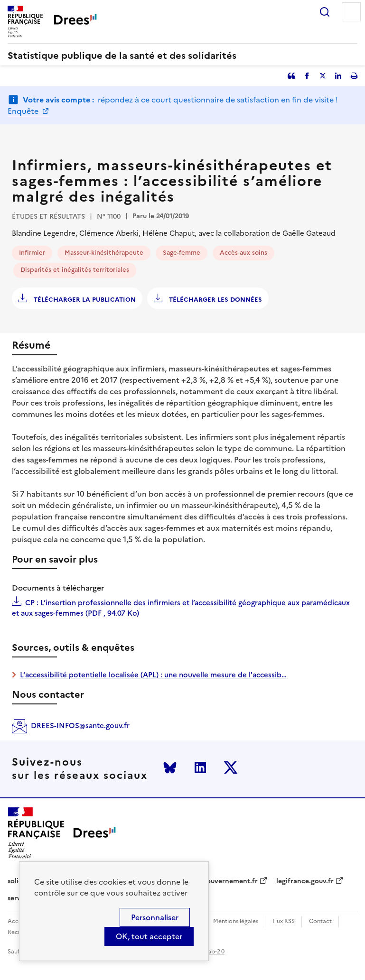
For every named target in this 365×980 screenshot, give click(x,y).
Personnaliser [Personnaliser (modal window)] (155, 917)
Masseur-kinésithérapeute (104, 253)
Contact (320, 921)
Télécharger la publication (84, 300)
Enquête (24, 111)
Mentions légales (236, 921)
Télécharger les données (215, 300)
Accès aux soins (243, 253)
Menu (351, 12)
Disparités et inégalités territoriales (75, 270)
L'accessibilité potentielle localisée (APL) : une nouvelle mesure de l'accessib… (153, 675)
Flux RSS (284, 921)
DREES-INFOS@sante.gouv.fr (80, 726)
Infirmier (32, 253)
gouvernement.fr (230, 881)
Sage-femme (182, 253)
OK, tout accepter (149, 936)
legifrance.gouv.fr (305, 881)
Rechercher (325, 12)
